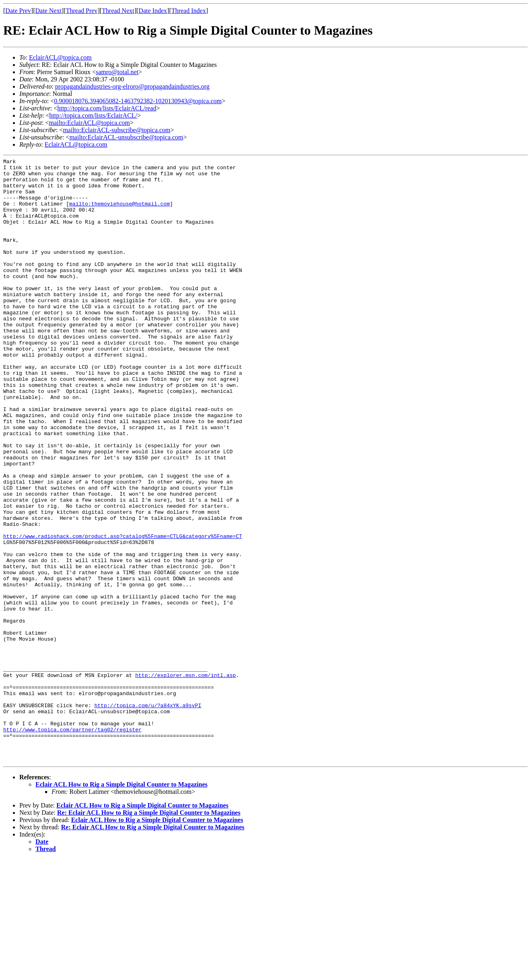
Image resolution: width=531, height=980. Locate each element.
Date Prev (18, 11)
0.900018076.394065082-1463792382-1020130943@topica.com (138, 101)
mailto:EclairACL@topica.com (89, 123)
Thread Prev (82, 11)
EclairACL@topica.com (60, 57)
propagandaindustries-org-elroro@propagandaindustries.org (132, 86)
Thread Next (118, 11)
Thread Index (189, 11)
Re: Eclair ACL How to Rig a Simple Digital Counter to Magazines (149, 933)
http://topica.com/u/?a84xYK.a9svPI (148, 815)
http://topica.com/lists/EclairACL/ (93, 115)
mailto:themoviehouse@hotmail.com (120, 213)
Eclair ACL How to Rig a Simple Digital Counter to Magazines (121, 905)
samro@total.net (117, 72)
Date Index (153, 11)
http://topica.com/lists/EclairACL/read (107, 108)
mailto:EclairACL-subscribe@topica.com (117, 130)
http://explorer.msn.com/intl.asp (186, 779)
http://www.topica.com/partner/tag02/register (72, 844)
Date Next (49, 11)
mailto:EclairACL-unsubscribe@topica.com (126, 137)
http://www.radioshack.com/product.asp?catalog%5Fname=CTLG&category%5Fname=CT (123, 612)
